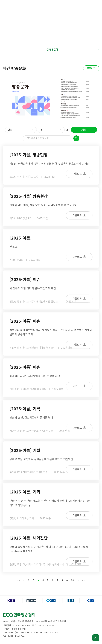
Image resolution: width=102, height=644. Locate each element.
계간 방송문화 (72, 50)
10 (72, 580)
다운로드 (79, 173)
